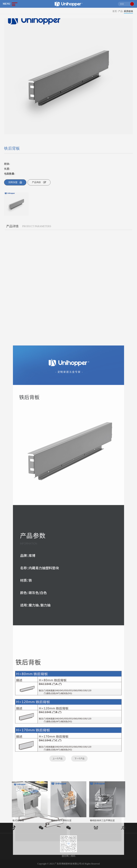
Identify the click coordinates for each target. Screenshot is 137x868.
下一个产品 (79, 762)
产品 (120, 11)
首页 (115, 11)
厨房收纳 (128, 11)
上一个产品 (58, 762)
